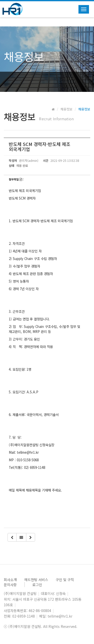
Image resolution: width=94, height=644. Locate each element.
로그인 (37, 585)
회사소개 (10, 580)
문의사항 (10, 585)
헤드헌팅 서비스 (36, 580)
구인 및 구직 (65, 580)
